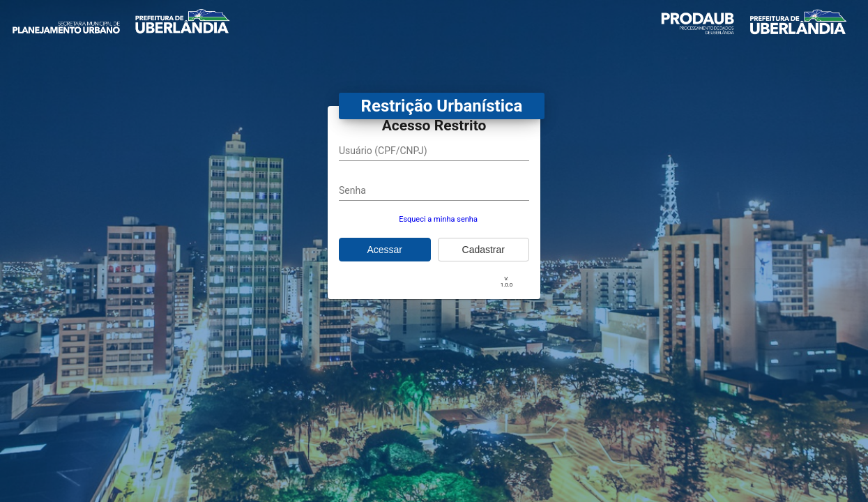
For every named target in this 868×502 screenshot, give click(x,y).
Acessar (384, 250)
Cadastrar (484, 250)
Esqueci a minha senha (438, 219)
